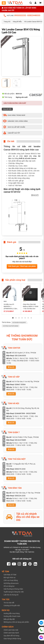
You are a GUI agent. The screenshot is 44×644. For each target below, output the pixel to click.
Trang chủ (7, 22)
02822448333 (34, 15)
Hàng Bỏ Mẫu (17, 22)
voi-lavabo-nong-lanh (19, 322)
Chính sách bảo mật (11, 630)
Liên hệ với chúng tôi (11, 595)
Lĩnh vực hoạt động (11, 580)
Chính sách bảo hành (11, 633)
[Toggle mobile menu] (4, 3)
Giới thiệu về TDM (10, 575)
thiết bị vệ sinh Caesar (28, 158)
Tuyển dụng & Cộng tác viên (14, 592)
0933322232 (20, 15)
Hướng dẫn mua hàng (12, 613)
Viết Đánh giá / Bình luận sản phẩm (22, 266)
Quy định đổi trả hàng (11, 636)
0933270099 (31, 413)
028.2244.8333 (20, 356)
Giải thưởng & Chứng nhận (13, 589)
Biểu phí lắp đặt (9, 619)
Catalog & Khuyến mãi (12, 605)
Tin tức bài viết (9, 603)
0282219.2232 (20, 469)
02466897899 (20, 413)
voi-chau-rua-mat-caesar (11, 326)
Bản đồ (11, 367)
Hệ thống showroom (11, 583)
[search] (31, 3)
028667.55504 (20, 384)
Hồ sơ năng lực (9, 586)
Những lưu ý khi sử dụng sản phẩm (16, 622)
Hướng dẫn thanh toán (12, 616)
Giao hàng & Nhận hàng (12, 639)
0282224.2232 (20, 496)
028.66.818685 (20, 440)
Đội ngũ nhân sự (10, 577)
